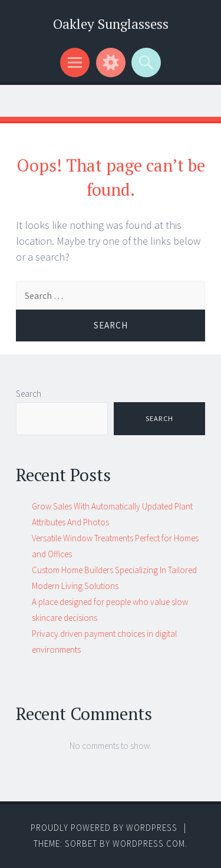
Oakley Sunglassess (111, 24)
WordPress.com (149, 844)
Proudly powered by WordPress (104, 828)
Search (29, 394)
